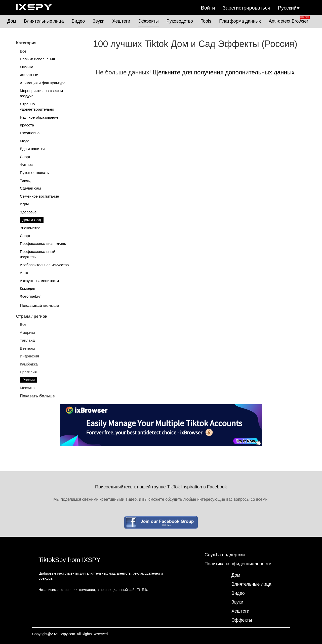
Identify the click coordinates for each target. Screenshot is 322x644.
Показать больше (37, 396)
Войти (208, 8)
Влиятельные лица (44, 21)
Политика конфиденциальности (238, 564)
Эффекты (148, 21)
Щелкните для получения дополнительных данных (224, 72)
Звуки (98, 21)
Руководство (180, 21)
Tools (206, 21)
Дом (12, 21)
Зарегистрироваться (246, 8)
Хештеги (121, 21)
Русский (289, 8)
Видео (78, 21)
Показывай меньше (39, 306)
